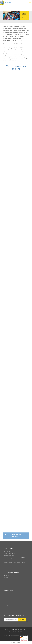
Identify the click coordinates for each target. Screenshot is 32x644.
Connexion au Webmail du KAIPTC (14, 562)
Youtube (7, 580)
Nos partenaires (9, 556)
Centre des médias (10, 553)
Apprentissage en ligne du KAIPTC (14, 558)
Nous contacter (9, 560)
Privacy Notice (23, 630)
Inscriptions (8, 551)
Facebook (7, 575)
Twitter (6, 578)
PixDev (21, 632)
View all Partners (12, 606)
